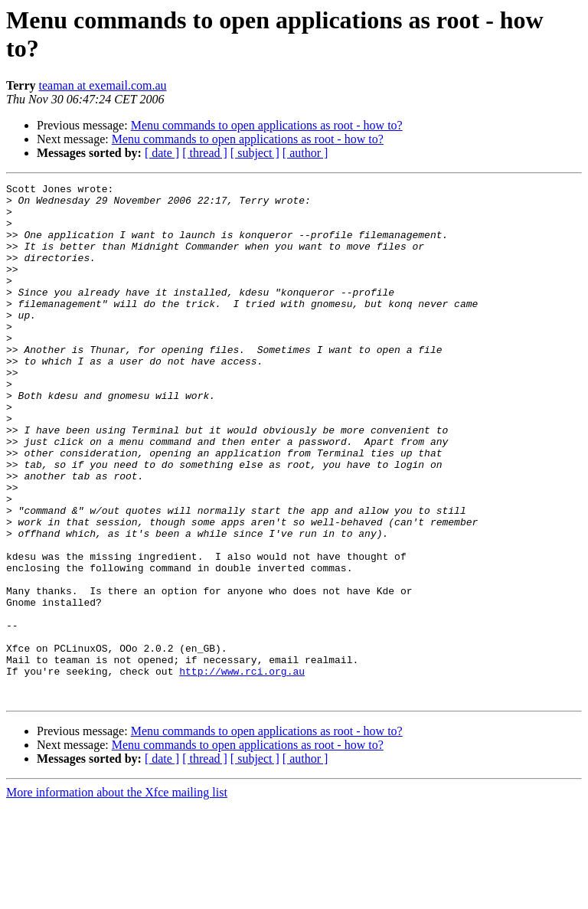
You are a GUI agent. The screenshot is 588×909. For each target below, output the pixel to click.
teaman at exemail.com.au (103, 85)
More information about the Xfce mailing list (117, 896)
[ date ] (162, 153)
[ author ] (305, 153)
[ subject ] (255, 153)
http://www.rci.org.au (242, 770)
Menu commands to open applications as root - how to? (267, 125)
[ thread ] (205, 153)
